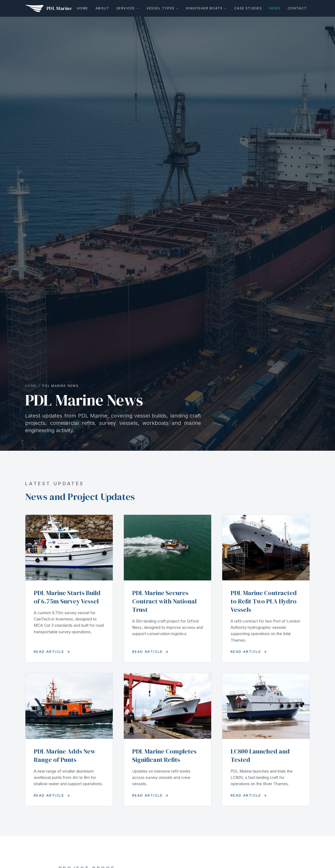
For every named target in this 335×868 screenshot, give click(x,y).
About (102, 8)
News (275, 8)
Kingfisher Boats (206, 8)
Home (83, 8)
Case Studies (248, 8)
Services (128, 8)
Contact (297, 8)
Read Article (52, 652)
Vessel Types (163, 8)
